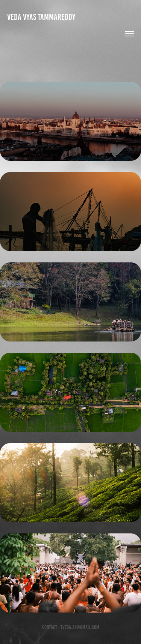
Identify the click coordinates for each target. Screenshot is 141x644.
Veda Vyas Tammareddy (41, 17)
